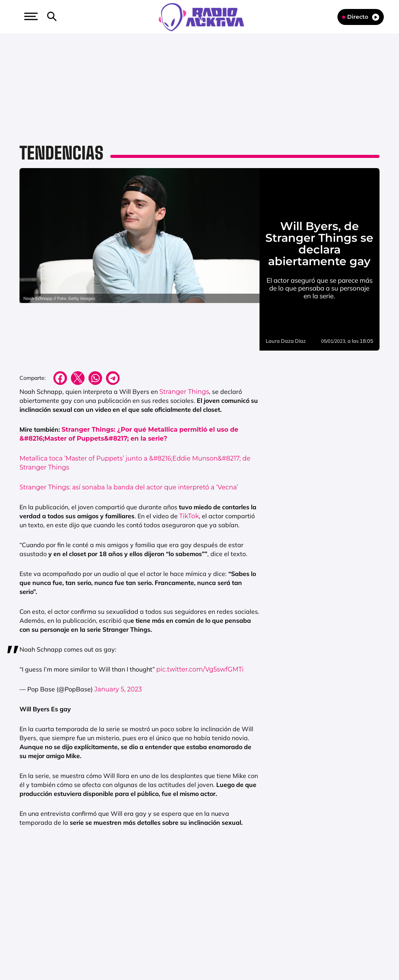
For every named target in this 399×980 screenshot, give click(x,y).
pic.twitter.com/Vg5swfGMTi (200, 669)
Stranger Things (184, 392)
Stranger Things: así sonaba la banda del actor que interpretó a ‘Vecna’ (129, 487)
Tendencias (61, 153)
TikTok (189, 516)
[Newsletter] (64, 17)
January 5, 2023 (118, 689)
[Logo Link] (201, 16)
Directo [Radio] (361, 17)
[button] (30, 16)
